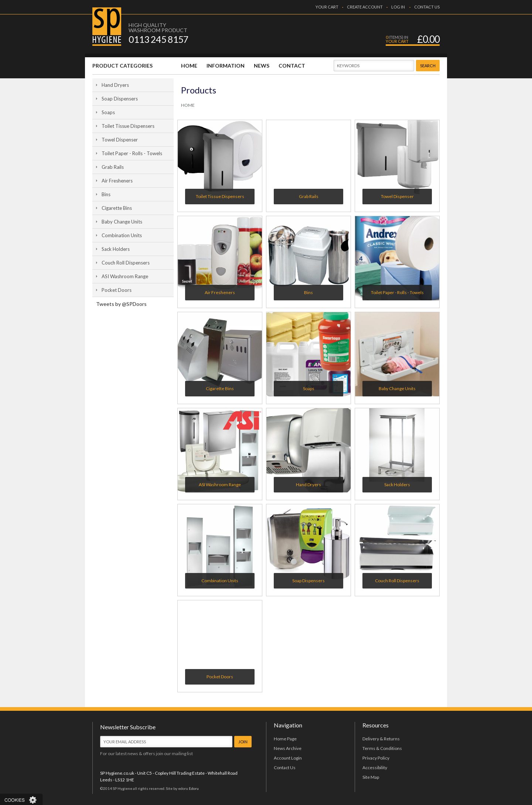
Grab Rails (113, 167)
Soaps (108, 112)
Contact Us (285, 768)
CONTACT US (427, 7)
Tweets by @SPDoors (121, 304)
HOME (189, 66)
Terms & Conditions (382, 748)
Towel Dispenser (120, 140)
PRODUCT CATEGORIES (122, 66)
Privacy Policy (376, 758)
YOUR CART (327, 7)
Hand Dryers (115, 85)
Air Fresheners (117, 181)
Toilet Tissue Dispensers (128, 126)
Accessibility (375, 768)
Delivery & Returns (381, 739)
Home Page (285, 739)
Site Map (371, 777)
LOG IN (398, 7)
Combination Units (122, 235)
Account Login (288, 758)
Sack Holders (116, 249)
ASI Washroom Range (125, 276)
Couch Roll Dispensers (126, 263)
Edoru (194, 788)
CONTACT (292, 66)
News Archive (288, 748)
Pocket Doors (117, 290)
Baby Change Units (122, 222)
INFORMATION (226, 66)
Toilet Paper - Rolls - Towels (132, 153)
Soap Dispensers (120, 99)
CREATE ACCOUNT (365, 7)
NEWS (262, 66)
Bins (106, 194)
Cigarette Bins (117, 208)
